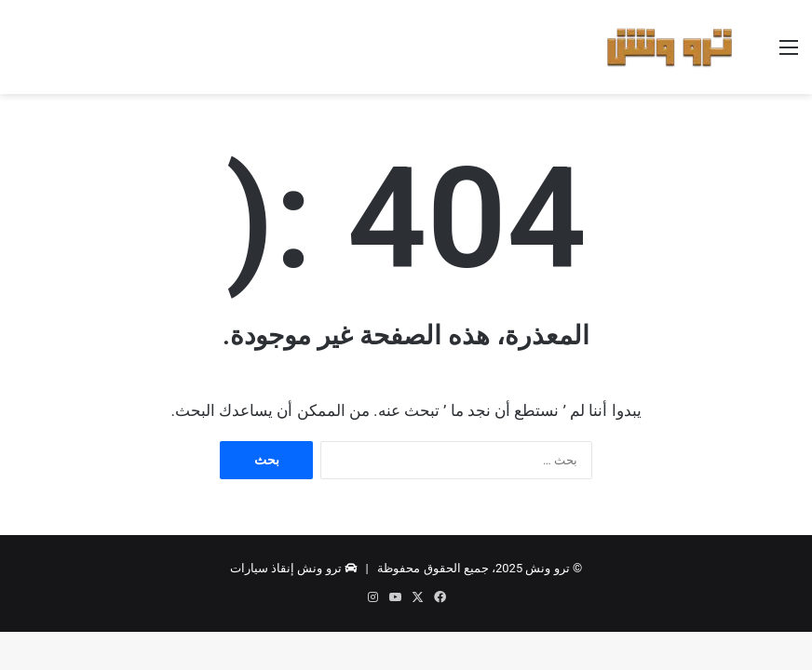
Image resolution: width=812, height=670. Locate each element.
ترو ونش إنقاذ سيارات (286, 568)
